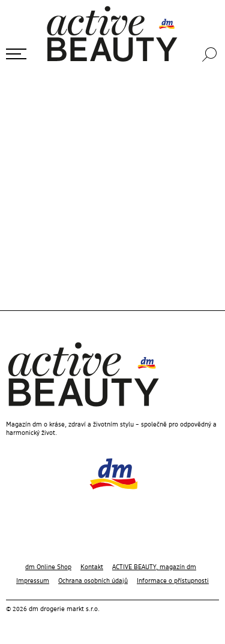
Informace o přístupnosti (173, 581)
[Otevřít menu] (16, 54)
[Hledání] (211, 55)
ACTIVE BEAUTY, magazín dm (154, 567)
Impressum (33, 581)
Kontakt (92, 567)
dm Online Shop (48, 567)
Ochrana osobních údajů (93, 581)
